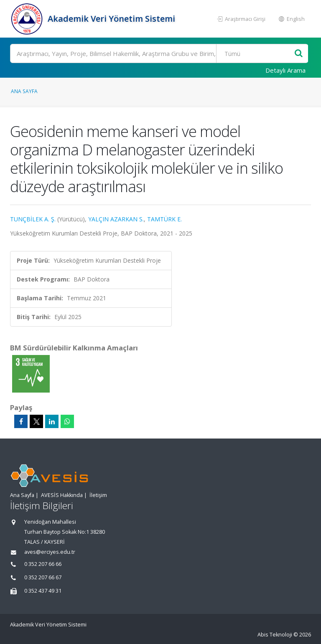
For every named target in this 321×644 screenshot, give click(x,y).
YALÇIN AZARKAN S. (116, 219)
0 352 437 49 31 (43, 591)
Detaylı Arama (285, 70)
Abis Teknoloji (275, 635)
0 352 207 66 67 (43, 577)
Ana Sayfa (24, 91)
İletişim (98, 495)
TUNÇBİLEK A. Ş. (33, 219)
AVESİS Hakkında (62, 495)
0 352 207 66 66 (43, 564)
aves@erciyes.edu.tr (50, 552)
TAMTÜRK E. (164, 219)
